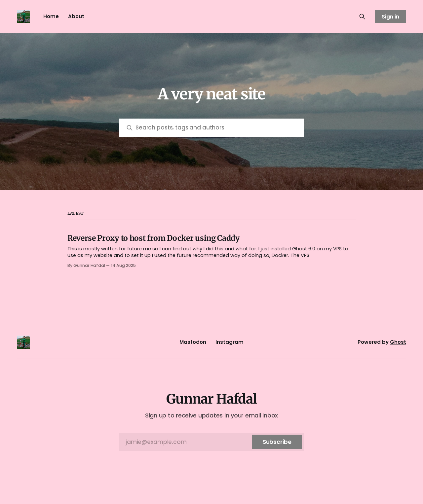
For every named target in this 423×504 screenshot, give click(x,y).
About (76, 16)
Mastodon (193, 342)
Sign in (390, 17)
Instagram (230, 342)
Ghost (398, 342)
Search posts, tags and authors (180, 127)
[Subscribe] (277, 442)
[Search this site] (362, 17)
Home (51, 16)
